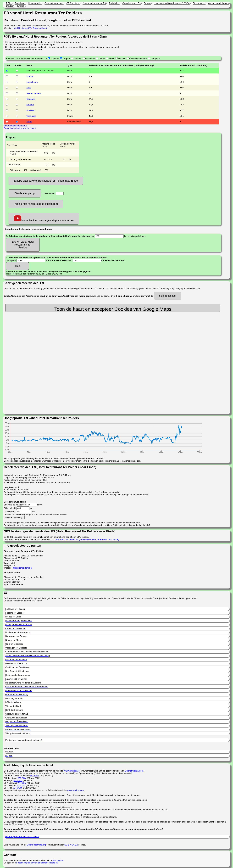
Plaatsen (55, 59)
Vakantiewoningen (138, 59)
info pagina (58, 860)
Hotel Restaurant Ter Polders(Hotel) (30, 28)
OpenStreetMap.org (36, 845)
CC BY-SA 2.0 (71, 845)
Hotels (102, 59)
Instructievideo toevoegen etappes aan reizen (44, 219)
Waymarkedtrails (72, 771)
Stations (78, 59)
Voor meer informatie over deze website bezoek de (28, 860)
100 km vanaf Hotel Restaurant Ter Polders (23, 245)
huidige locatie (167, 296)
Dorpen (66, 59)
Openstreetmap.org (134, 771)
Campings (155, 59)
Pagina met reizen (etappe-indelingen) (36, 204)
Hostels (122, 59)
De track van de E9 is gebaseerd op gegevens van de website (34, 771)
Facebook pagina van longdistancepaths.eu (37, 863)
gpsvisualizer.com (76, 790)
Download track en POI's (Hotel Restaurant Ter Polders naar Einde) (87, 539)
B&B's (111, 59)
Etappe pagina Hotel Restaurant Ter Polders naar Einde (46, 181)
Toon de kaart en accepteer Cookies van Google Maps (113, 309)
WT (32, 776)
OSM (37, 776)
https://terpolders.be (22, 568)
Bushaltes (90, 59)
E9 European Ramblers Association (22, 837)
